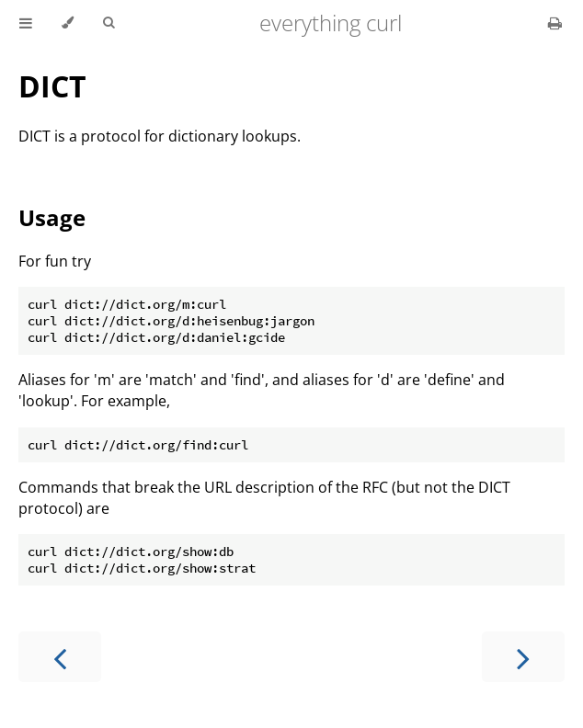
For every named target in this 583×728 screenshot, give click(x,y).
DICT (52, 86)
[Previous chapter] (60, 657)
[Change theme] (68, 23)
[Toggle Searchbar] (109, 23)
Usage (52, 217)
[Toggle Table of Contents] (26, 23)
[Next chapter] (523, 657)
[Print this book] (555, 23)
